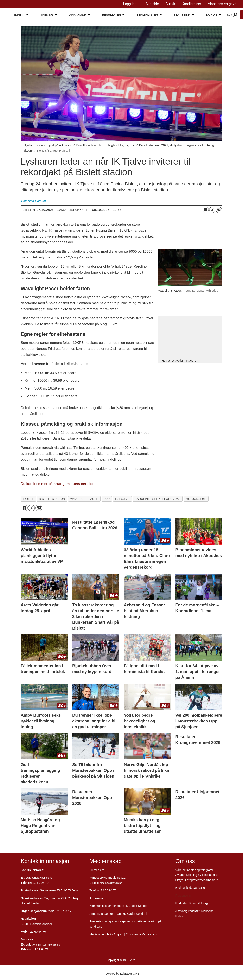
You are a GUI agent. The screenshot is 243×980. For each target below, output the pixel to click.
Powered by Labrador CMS (122, 974)
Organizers (150, 934)
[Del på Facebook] (206, 210)
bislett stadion (52, 499)
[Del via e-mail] (219, 210)
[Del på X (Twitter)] (212, 210)
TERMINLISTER (147, 15)
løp (107, 499)
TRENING (47, 15)
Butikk (170, 4)
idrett (28, 499)
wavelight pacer (84, 499)
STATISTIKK (182, 15)
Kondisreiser (191, 4)
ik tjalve (122, 499)
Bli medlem (97, 870)
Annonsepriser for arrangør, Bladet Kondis (117, 914)
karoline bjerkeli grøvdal (158, 499)
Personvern (183, 896)
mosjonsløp (196, 499)
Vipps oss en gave (222, 4)
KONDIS (212, 15)
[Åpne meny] (235, 15)
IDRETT (20, 15)
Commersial (134, 934)
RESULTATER (111, 15)
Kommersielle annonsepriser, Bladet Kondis (119, 906)
